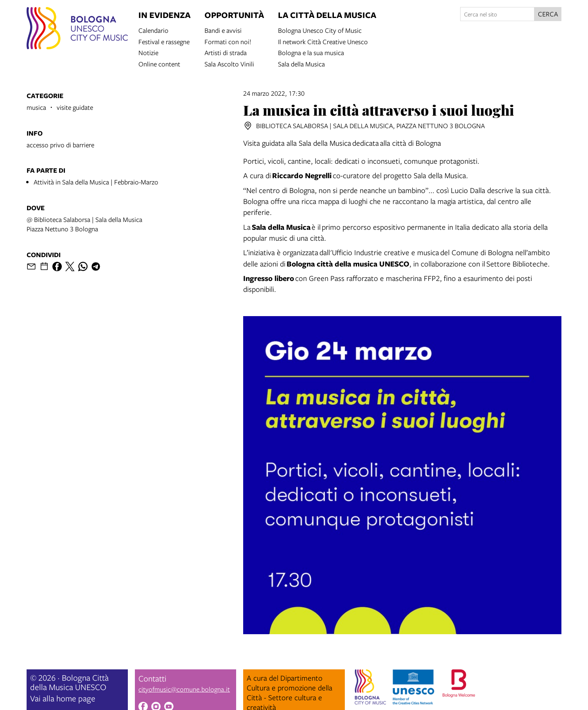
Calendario (153, 30)
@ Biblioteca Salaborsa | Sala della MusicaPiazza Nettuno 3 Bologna (84, 224)
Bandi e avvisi (223, 30)
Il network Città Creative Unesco (323, 41)
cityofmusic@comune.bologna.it (184, 689)
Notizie (148, 52)
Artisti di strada (226, 52)
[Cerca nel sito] (497, 14)
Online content (159, 63)
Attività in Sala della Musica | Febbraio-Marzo (96, 182)
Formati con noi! (228, 41)
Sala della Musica (301, 63)
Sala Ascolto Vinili (229, 63)
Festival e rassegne (164, 41)
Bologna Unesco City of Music (320, 30)
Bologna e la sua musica (311, 52)
